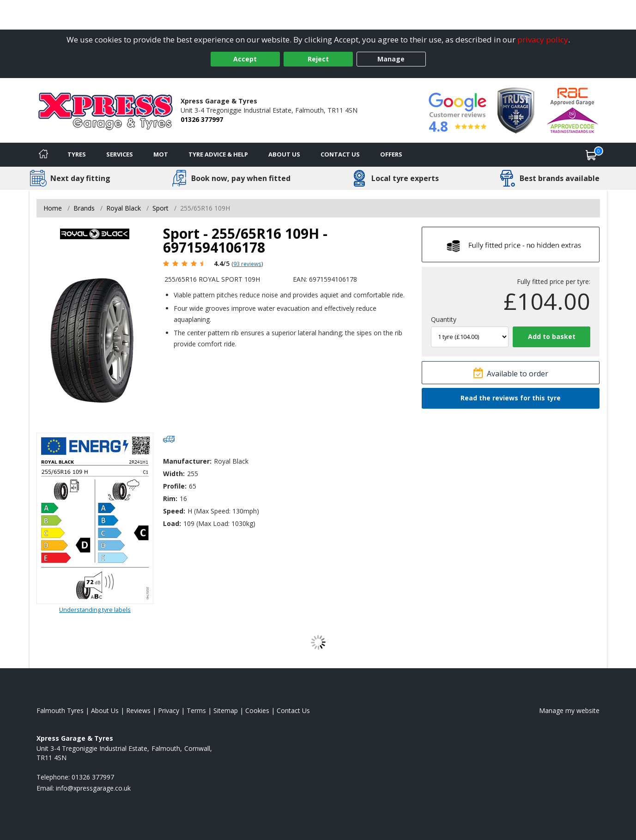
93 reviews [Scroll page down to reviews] (247, 264)
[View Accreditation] (516, 110)
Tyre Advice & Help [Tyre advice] (218, 154)
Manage (391, 59)
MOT (161, 154)
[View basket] (591, 155)
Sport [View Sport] (161, 208)
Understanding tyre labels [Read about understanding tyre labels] (95, 610)
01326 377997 (202, 119)
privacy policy (543, 39)
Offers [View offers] (391, 154)
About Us (284, 154)
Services (120, 154)
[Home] (43, 155)
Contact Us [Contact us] (340, 154)
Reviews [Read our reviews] (138, 710)
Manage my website (569, 710)
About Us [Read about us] (105, 710)
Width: (174, 474)
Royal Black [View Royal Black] (124, 208)
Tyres (77, 154)
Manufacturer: (187, 461)
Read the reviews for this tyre (511, 398)
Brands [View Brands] (84, 208)
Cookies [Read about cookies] (257, 710)
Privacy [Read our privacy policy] (169, 710)
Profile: (175, 486)
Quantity (444, 319)
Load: (172, 523)
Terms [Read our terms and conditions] (196, 710)
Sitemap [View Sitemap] (226, 710)
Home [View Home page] (53, 208)
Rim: (170, 499)
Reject (318, 59)
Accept (245, 59)
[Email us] (93, 788)
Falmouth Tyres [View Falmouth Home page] (60, 710)
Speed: (174, 511)
